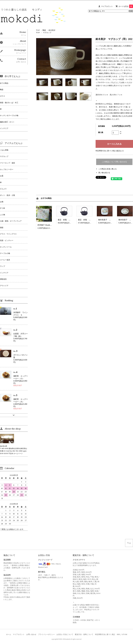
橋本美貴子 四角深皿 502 (110, 220)
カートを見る (126, 6)
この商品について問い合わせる (114, 162)
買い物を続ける (104, 173)
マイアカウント (107, 6)
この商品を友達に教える (108, 169)
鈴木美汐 (52, 30)
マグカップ (47, 33)
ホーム (9, 634)
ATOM (124, 634)
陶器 (44, 30)
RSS (118, 634)
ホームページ (18, 453)
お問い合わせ (31, 634)
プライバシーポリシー (46, 634)
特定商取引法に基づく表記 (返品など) (110, 151)
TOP (38, 30)
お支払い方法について (65, 634)
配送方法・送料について (84, 634)
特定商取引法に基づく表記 (105, 634)
